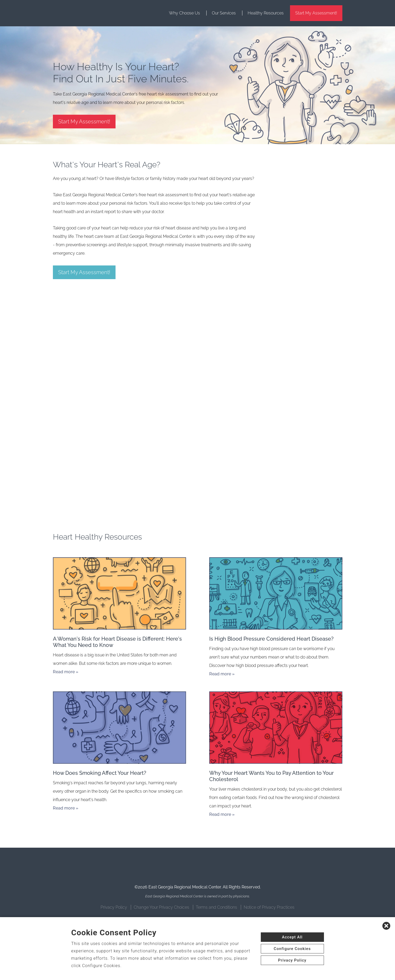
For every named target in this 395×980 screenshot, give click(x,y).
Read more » (66, 672)
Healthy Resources (266, 13)
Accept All (292, 937)
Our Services (224, 13)
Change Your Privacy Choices (161, 907)
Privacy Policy (114, 907)
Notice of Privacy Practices (269, 907)
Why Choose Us (184, 13)
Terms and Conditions (216, 907)
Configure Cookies (292, 949)
